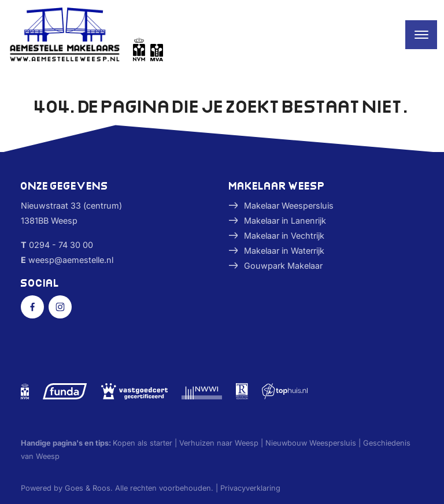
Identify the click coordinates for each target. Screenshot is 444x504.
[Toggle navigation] (421, 35)
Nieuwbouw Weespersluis (311, 443)
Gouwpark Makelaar (283, 266)
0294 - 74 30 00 (61, 245)
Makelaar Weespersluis (289, 205)
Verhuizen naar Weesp (219, 443)
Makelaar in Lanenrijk (285, 220)
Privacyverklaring (250, 488)
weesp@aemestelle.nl (71, 260)
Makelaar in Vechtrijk (284, 236)
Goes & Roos (88, 488)
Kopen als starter (143, 443)
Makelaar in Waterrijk (284, 251)
